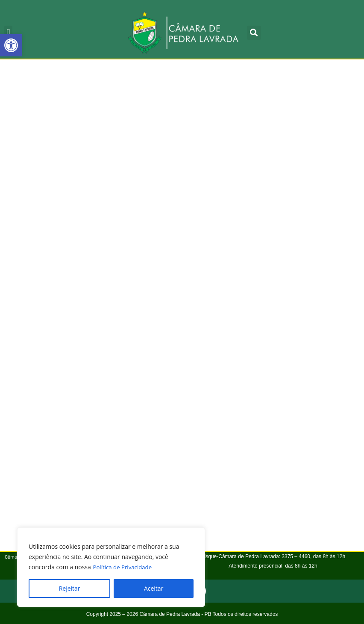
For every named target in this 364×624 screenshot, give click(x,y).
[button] (11, 45)
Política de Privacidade (124, 567)
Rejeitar (70, 588)
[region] (111, 567)
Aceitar (154, 588)
